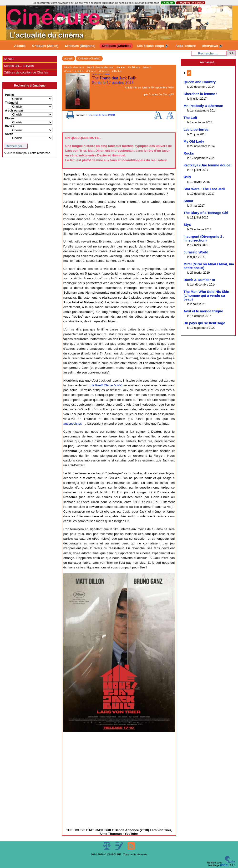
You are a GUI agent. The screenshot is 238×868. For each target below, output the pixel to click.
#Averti (147, 67)
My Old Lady (194, 141)
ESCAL (224, 865)
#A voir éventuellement (100, 67)
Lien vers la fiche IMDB (101, 115)
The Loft (190, 118)
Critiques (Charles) (116, 46)
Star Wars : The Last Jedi (204, 189)
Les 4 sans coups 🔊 (153, 46)
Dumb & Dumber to (199, 280)
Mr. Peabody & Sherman (203, 106)
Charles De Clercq (160, 94)
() (106, 385)
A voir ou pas (14, 111)
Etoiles (10, 118)
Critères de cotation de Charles (26, 72)
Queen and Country (200, 82)
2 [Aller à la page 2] (189, 73)
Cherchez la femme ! (200, 94)
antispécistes (73, 424)
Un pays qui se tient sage (204, 323)
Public (9, 95)
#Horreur (104, 71)
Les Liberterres (196, 130)
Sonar (188, 201)
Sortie (9, 134)
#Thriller (117, 71)
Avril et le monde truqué (203, 311)
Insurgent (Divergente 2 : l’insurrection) (204, 238)
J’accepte (168, 3)
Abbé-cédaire (185, 46)
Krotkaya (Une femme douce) (207, 165)
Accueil (20, 46)
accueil (68, 58)
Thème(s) (12, 103)
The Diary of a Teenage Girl (206, 213)
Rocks (189, 153)
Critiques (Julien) (45, 46)
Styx (187, 225)
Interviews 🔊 (213, 46)
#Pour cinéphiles (74, 71)
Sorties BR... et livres (19, 66)
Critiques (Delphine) (80, 46)
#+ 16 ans (134, 67)
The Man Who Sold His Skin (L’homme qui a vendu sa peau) (206, 296)
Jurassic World (196, 252)
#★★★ (121, 67)
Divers (10, 126)
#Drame (91, 71)
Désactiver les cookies (191, 3)
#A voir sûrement (74, 67)
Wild (187, 177)
